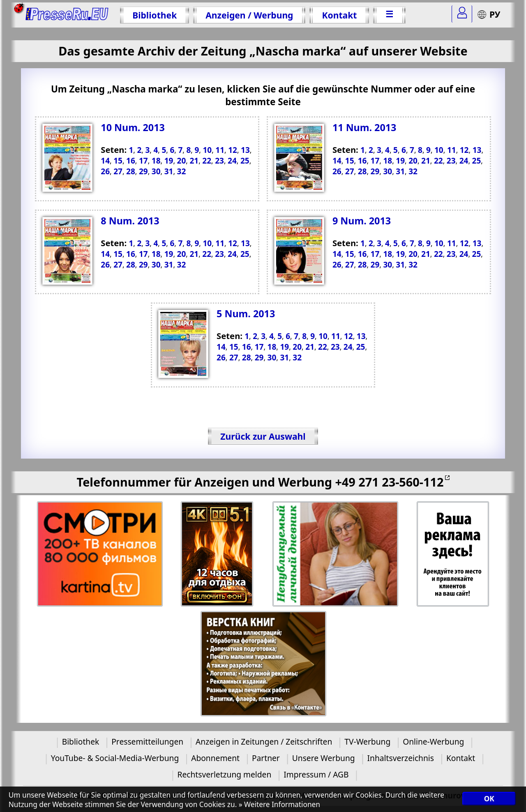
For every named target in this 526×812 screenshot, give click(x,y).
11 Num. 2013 (365, 127)
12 (464, 150)
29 (375, 171)
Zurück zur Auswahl (263, 436)
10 (439, 150)
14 (337, 161)
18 (388, 161)
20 (413, 161)
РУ (489, 14)
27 (350, 171)
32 (413, 171)
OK (489, 799)
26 (337, 171)
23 (451, 161)
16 (362, 161)
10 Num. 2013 (133, 127)
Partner (266, 758)
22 (438, 161)
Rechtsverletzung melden (224, 774)
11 (452, 150)
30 (388, 171)
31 (400, 171)
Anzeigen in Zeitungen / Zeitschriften (264, 742)
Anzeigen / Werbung (249, 15)
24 (464, 161)
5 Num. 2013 (246, 314)
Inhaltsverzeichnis (401, 758)
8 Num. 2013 (130, 221)
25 (477, 161)
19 (400, 161)
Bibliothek (155, 15)
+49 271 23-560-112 (389, 482)
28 (362, 171)
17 (375, 161)
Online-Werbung (433, 742)
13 (477, 150)
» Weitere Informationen (279, 804)
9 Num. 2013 (362, 221)
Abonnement (215, 758)
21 (426, 161)
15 (350, 161)
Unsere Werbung (324, 758)
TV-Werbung (367, 742)
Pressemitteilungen (147, 742)
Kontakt (339, 15)
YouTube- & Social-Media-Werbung (115, 758)
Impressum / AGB (316, 774)
